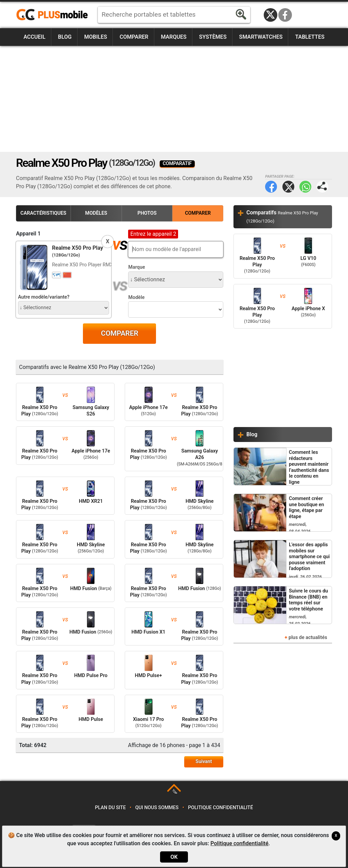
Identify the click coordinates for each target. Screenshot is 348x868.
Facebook (285, 15)
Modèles (96, 213)
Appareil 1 (28, 234)
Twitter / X (271, 15)
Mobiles (96, 37)
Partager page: (322, 187)
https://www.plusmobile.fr (54, 15)
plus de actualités (308, 637)
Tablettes (310, 37)
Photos (147, 213)
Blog (65, 37)
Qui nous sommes (157, 808)
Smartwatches (261, 37)
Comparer (134, 37)
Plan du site (111, 808)
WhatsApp (305, 187)
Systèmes (213, 37)
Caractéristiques (43, 213)
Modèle (136, 297)
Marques (173, 37)
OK (174, 857)
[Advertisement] (174, 99)
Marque (136, 267)
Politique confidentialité (220, 808)
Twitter (288, 187)
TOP (175, 792)
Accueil (34, 37)
